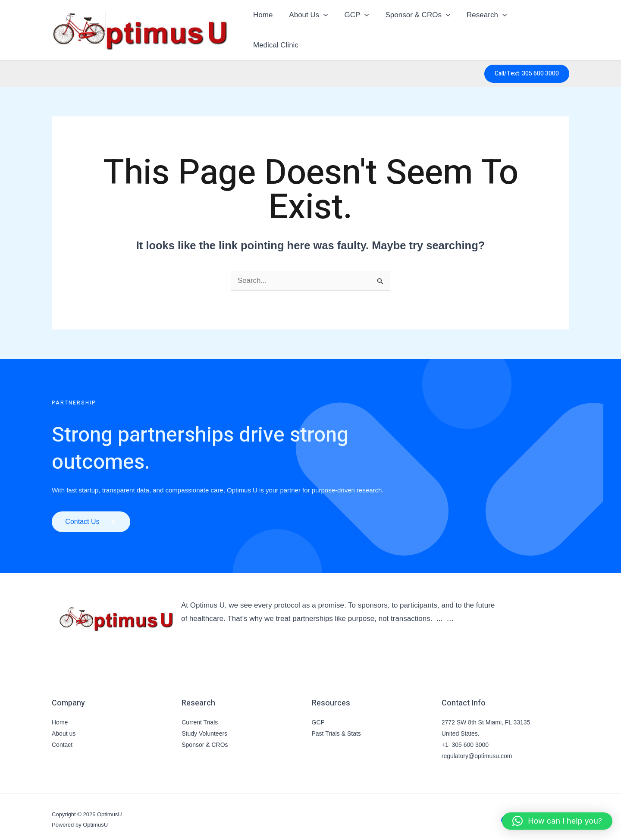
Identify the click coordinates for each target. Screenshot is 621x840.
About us (64, 728)
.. (438, 613)
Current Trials (200, 717)
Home (265, 27)
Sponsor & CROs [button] (415, 27)
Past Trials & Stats (336, 728)
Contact (62, 739)
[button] (324, 27)
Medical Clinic (539, 27)
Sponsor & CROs (205, 739)
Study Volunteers (204, 728)
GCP (318, 717)
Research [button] (482, 27)
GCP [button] (356, 27)
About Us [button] (309, 27)
